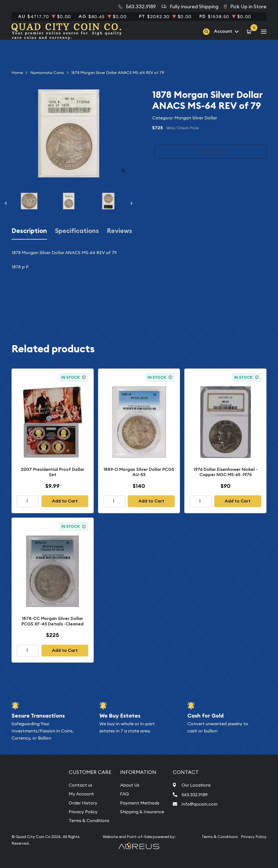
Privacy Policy (83, 812)
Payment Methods (140, 803)
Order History (83, 803)
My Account (81, 794)
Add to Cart (65, 501)
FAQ (124, 794)
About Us (130, 785)
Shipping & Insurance (142, 812)
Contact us (80, 785)
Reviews (119, 231)
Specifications (77, 231)
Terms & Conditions (89, 820)
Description (29, 231)
